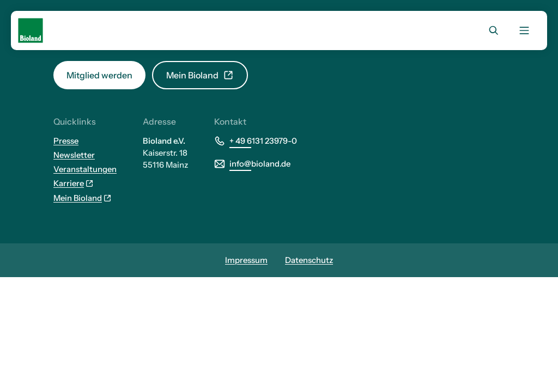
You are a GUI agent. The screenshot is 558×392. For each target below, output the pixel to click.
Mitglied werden (99, 75)
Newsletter (74, 155)
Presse (66, 141)
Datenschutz (309, 260)
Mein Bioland (200, 75)
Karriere (74, 183)
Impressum (246, 260)
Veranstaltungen (85, 169)
